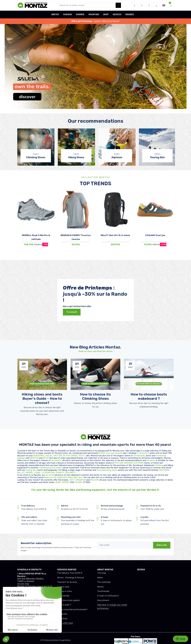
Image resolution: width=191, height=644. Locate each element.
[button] (135, 5)
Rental (100, 587)
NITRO (46, 458)
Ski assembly (63, 596)
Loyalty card (63, 587)
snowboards (139, 456)
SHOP (106, 15)
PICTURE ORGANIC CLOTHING (129, 463)
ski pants (151, 460)
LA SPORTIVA (48, 473)
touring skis (31, 470)
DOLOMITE (71, 473)
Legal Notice (65, 640)
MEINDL (29, 473)
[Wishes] (142, 5)
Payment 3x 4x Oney (67, 582)
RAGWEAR (81, 480)
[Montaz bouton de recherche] (118, 5)
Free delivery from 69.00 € (70, 573)
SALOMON (164, 470)
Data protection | (53, 640)
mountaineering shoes (107, 470)
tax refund (62, 619)
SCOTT (82, 456)
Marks (100, 578)
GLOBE (79, 482)
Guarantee (62, 614)
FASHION (67, 15)
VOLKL (49, 456)
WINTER (55, 15)
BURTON (35, 458)
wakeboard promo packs (50, 468)
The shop (102, 573)
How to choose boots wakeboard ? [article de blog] (149, 396)
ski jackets (56, 460)
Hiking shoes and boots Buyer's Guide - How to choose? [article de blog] (42, 398)
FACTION (58, 456)
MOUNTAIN (94, 15)
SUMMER (80, 15)
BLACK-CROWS (70, 456)
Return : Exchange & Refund (71, 578)
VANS (58, 482)
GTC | (43, 640)
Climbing (159, 465)
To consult (72, 312)
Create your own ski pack (111, 453)
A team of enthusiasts (108, 596)
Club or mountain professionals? (72, 610)
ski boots (143, 453)
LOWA (37, 473)
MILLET (21, 473)
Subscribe (162, 545)
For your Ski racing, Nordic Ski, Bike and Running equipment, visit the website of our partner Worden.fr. (96, 490)
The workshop (104, 582)
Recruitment (103, 600)
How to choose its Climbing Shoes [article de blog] (95, 396)
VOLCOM (94, 480)
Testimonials (103, 591)
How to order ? (64, 605)
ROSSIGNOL (39, 456)
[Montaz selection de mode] (156, 5)
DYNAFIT (60, 473)
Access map (23, 584)
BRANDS (130, 15)
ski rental (50, 475)
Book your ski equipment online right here (63, 477)
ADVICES (117, 15)
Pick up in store (64, 591)
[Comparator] (149, 5)
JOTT (72, 480)
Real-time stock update (68, 600)
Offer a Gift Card (65, 623)
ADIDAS (65, 482)
